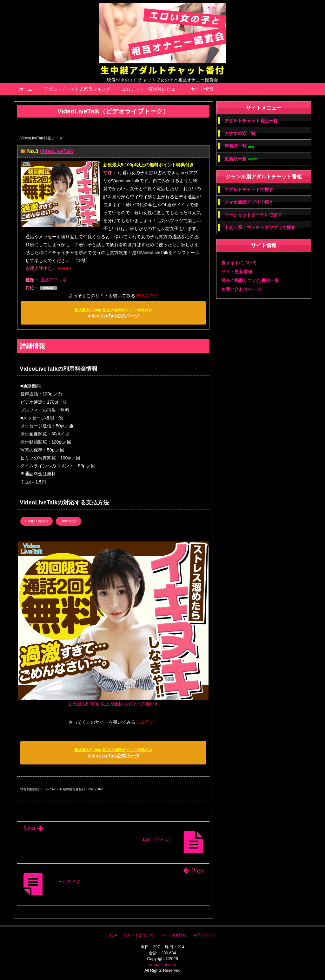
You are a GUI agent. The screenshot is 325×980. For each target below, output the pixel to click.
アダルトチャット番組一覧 (251, 121)
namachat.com (162, 965)
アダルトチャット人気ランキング (77, 89)
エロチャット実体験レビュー (151, 89)
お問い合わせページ (241, 289)
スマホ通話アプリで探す (249, 202)
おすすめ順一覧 (240, 133)
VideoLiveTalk (56, 151)
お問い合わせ (204, 935)
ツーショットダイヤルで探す (253, 215)
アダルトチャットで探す (249, 189)
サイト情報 (202, 89)
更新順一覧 (241, 159)
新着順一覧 (239, 146)
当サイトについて (239, 263)
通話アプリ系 (53, 280)
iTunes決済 (69, 521)
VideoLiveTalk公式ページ (113, 313)
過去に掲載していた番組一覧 (250, 280)
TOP (113, 935)
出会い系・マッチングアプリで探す (260, 227)
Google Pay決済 (36, 521)
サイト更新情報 (237, 272)
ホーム (26, 89)
